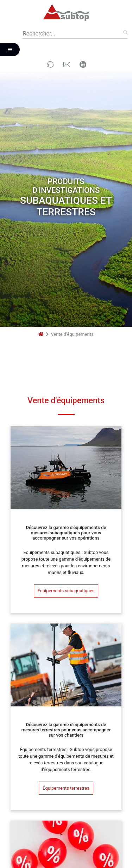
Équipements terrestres (66, 753)
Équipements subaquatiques (66, 556)
